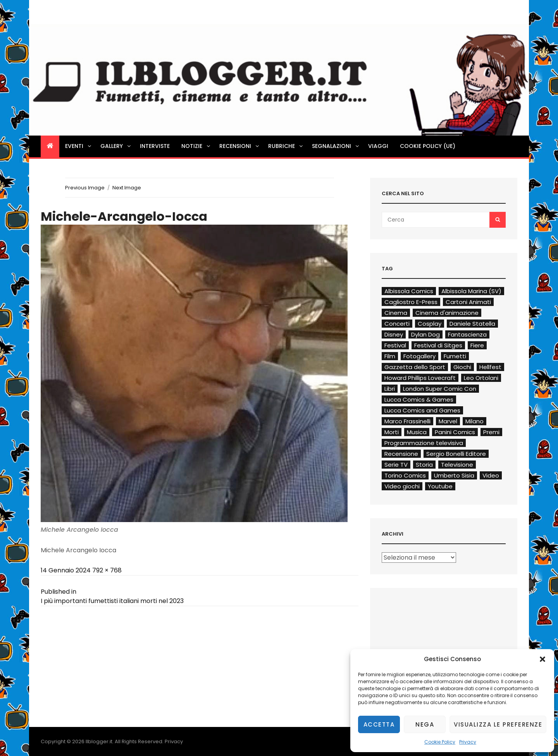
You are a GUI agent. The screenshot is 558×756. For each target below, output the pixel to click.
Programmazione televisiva (424, 443)
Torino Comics (405, 475)
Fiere (477, 345)
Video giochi (402, 486)
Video (491, 475)
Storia (424, 465)
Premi (491, 432)
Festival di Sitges (438, 345)
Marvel (448, 421)
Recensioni (240, 146)
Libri (390, 389)
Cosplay (430, 324)
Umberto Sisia (454, 475)
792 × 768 (107, 570)
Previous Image (85, 188)
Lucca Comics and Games (422, 410)
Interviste (155, 146)
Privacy (468, 742)
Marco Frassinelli (407, 421)
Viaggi (378, 146)
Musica (417, 432)
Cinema (396, 313)
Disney (394, 334)
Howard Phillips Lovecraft (420, 378)
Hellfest (490, 367)
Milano (474, 421)
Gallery (116, 146)
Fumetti (455, 356)
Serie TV (396, 465)
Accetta (379, 724)
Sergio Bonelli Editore (456, 454)
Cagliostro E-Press (411, 302)
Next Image (127, 188)
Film (390, 356)
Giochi (462, 367)
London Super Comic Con (440, 389)
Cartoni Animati (468, 302)
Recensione (401, 454)
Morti (392, 432)
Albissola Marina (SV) (471, 291)
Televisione (457, 465)
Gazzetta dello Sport (415, 367)
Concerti (397, 324)
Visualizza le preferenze (498, 724)
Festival (395, 345)
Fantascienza (467, 334)
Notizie (196, 146)
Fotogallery (419, 356)
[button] (542, 659)
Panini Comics (455, 432)
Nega (425, 724)
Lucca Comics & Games (419, 399)
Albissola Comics (409, 291)
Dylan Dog (425, 334)
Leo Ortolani (481, 378)
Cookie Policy (440, 742)
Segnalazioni (336, 146)
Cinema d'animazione (447, 313)
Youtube (440, 486)
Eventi (79, 146)
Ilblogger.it (99, 741)
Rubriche (286, 146)
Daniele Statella (472, 324)
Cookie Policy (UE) (428, 146)
